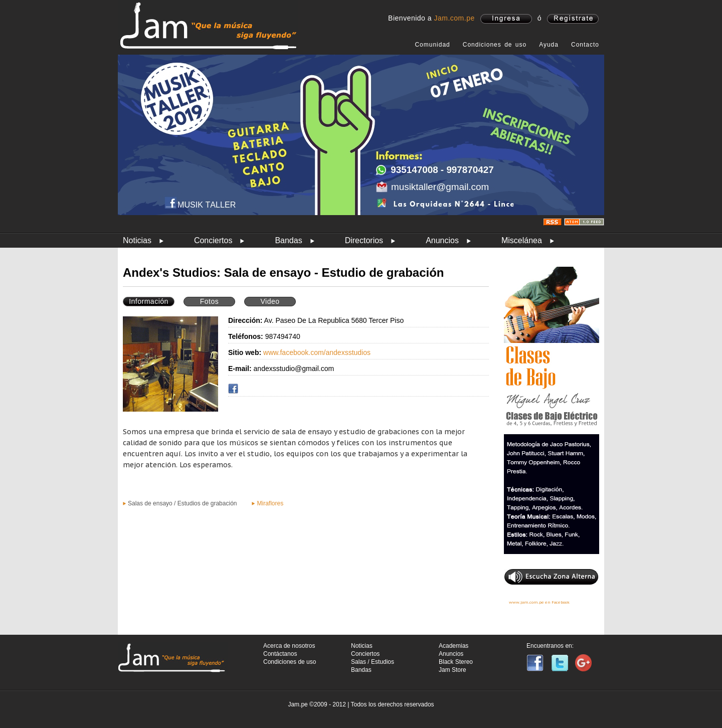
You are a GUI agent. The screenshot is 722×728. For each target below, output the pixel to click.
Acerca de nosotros (289, 646)
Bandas (288, 240)
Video (270, 301)
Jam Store (453, 670)
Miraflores (270, 503)
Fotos (210, 301)
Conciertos (213, 240)
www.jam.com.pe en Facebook (539, 602)
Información (149, 301)
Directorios (364, 240)
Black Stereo (456, 662)
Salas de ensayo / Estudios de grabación (182, 503)
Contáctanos (280, 654)
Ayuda (549, 45)
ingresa (506, 19)
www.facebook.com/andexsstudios (317, 352)
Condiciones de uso (495, 45)
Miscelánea (522, 240)
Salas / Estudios (373, 662)
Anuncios (442, 240)
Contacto (585, 45)
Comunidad (432, 45)
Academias (454, 646)
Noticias (137, 240)
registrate (573, 19)
